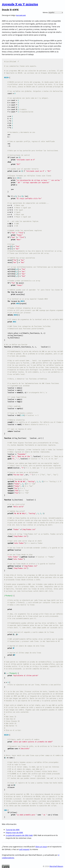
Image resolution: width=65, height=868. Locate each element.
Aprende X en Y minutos (20, 4)
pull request (24, 849)
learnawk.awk (21, 15)
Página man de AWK (14, 832)
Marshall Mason (56, 866)
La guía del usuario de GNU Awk (19, 835)
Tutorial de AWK (13, 830)
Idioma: (45, 12)
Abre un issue (41, 847)
